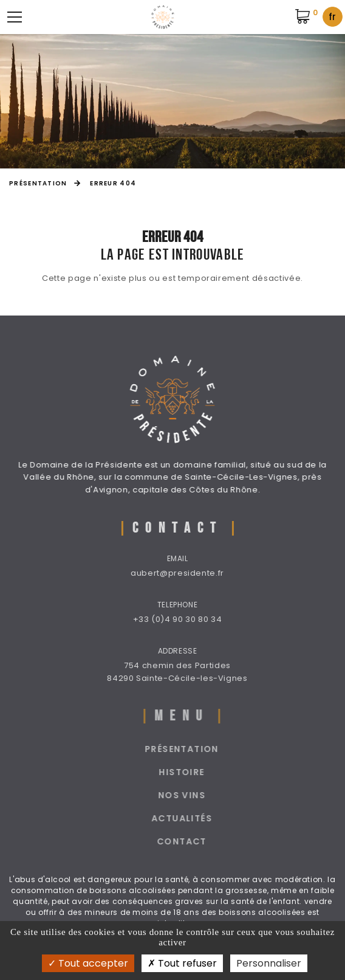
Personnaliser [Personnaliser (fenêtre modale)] (269, 963)
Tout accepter (88, 963)
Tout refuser (182, 963)
